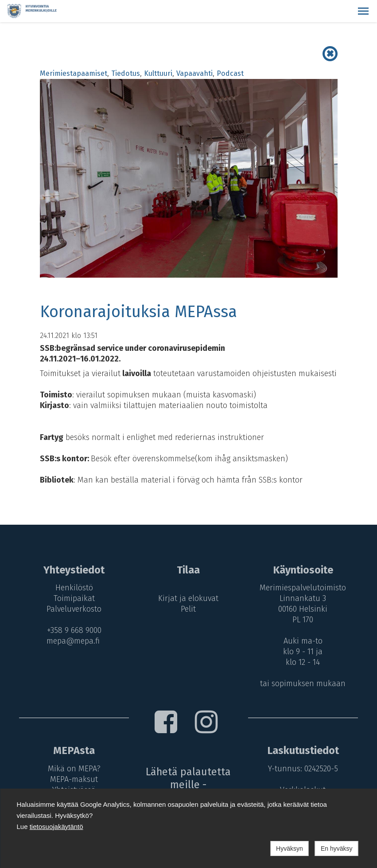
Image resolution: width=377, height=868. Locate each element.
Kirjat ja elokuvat (188, 598)
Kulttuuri (158, 73)
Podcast (230, 73)
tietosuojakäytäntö (56, 827)
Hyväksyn (290, 848)
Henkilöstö (74, 588)
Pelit (188, 609)
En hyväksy (337, 848)
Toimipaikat (74, 598)
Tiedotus (126, 73)
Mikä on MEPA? (74, 769)
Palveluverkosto (74, 609)
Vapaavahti (194, 73)
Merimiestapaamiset (74, 73)
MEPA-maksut (74, 779)
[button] (363, 11)
